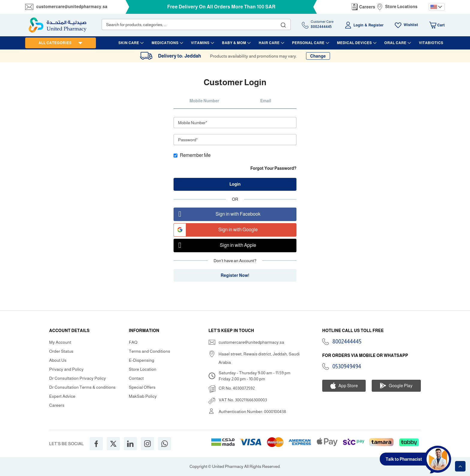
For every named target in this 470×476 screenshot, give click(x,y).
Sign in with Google (216, 230)
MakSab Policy (143, 396)
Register (376, 25)
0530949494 (347, 367)
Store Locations (401, 7)
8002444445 (347, 342)
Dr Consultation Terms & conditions (82, 387)
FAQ (133, 342)
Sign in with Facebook (217, 214)
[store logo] (58, 25)
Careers (367, 7)
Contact (136, 378)
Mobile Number (204, 101)
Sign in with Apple (215, 245)
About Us (58, 360)
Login (358, 25)
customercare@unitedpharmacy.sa (72, 7)
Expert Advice (62, 396)
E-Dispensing (142, 360)
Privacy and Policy (66, 369)
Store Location (143, 369)
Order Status (61, 351)
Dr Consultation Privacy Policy (77, 378)
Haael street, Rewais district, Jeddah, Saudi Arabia (259, 358)
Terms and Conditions (150, 351)
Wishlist (411, 25)
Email (266, 101)
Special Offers (142, 387)
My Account (60, 342)
